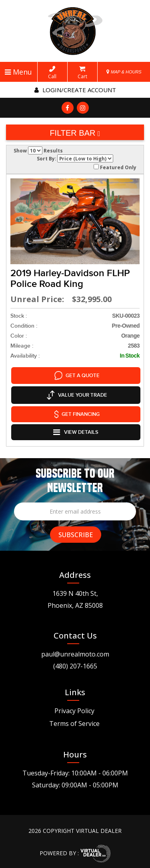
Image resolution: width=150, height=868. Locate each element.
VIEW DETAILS (76, 430)
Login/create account (75, 90)
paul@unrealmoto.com (75, 652)
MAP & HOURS (124, 72)
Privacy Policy (74, 708)
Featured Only (115, 167)
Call (52, 73)
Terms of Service (74, 721)
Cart (82, 73)
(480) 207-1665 (75, 664)
